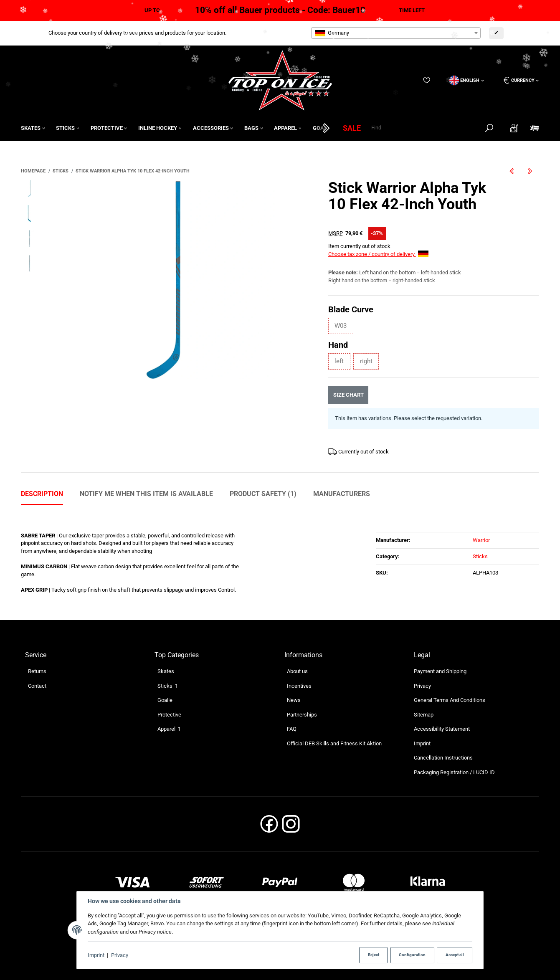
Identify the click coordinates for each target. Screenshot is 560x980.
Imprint (96, 955)
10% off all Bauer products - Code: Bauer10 (280, 10)
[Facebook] (269, 827)
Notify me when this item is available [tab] (146, 494)
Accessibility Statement (442, 729)
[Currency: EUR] (518, 80)
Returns (37, 671)
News (294, 700)
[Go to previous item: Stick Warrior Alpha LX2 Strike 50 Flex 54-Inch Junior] (512, 171)
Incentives (299, 686)
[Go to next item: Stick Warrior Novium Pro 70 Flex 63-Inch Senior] (530, 171)
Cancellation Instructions (443, 758)
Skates (166, 671)
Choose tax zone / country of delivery (378, 254)
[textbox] (396, 33)
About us (297, 671)
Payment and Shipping (440, 671)
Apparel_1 (169, 729)
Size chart (348, 395)
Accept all (455, 955)
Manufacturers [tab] (342, 494)
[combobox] (396, 33)
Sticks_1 (168, 686)
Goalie (165, 700)
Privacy (120, 955)
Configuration (412, 955)
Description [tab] (42, 494)
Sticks (480, 556)
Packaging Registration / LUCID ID (454, 772)
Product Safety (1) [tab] (263, 494)
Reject (374, 955)
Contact (37, 686)
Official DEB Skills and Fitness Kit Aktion (334, 743)
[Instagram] (291, 827)
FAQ (292, 729)
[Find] (426, 128)
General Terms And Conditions (450, 700)
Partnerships (302, 715)
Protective (169, 715)
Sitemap (424, 715)
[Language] (467, 80)
